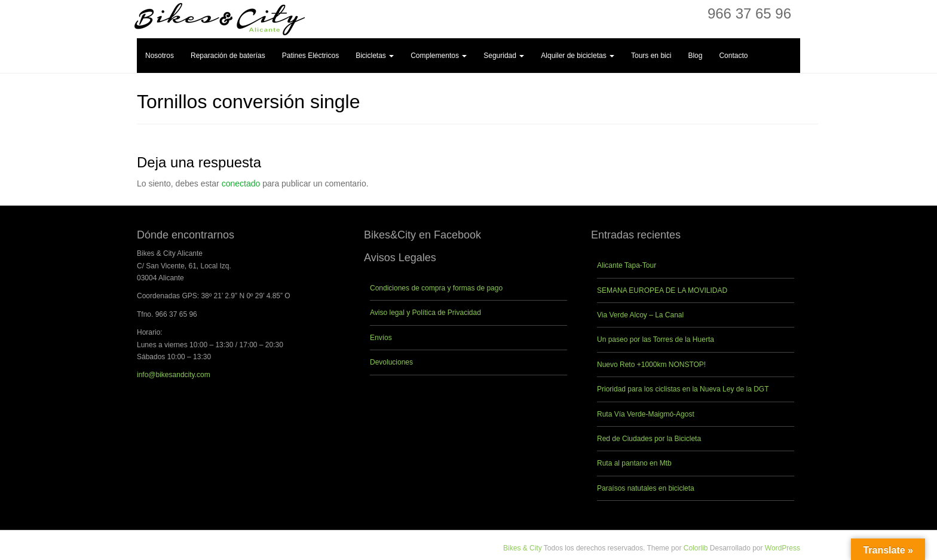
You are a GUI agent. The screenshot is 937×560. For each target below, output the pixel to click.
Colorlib (696, 548)
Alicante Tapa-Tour (627, 265)
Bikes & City (523, 548)
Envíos (381, 338)
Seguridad (504, 56)
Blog (695, 56)
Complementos (439, 56)
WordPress (783, 548)
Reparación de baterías (228, 56)
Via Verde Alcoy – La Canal (640, 315)
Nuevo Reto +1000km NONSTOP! (651, 365)
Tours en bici (651, 56)
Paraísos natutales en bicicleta (646, 488)
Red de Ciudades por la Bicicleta (649, 439)
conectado (241, 183)
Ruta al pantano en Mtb (634, 463)
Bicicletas (375, 56)
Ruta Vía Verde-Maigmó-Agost (646, 414)
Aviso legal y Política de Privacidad (425, 313)
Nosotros (160, 56)
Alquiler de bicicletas (578, 56)
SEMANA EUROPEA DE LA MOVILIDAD (662, 290)
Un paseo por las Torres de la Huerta (656, 339)
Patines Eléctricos (310, 56)
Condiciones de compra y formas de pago (436, 288)
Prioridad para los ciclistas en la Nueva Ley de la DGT (683, 389)
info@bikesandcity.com (174, 375)
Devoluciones (391, 362)
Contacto (733, 56)
